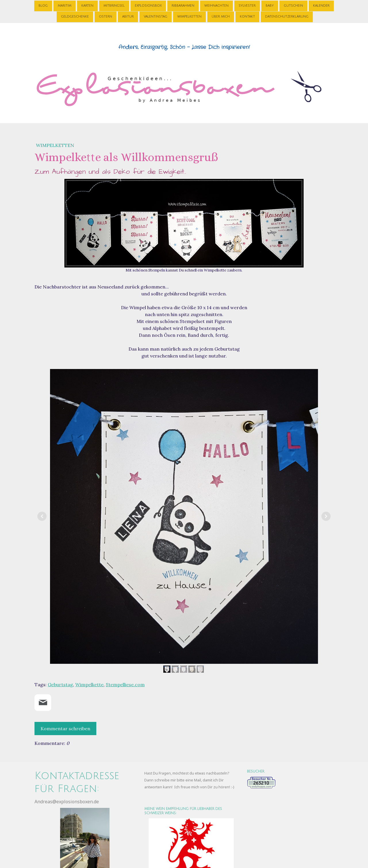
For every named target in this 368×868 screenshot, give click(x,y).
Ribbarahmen (183, 5)
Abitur (128, 17)
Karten (87, 5)
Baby (270, 5)
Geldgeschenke (75, 17)
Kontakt (247, 17)
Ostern (106, 17)
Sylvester (247, 5)
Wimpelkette (89, 685)
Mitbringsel (114, 5)
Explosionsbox (148, 5)
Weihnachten (216, 5)
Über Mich (221, 17)
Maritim (65, 5)
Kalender (321, 5)
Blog (43, 5)
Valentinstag (156, 17)
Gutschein (293, 5)
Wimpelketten (189, 17)
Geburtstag (60, 685)
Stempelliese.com (125, 685)
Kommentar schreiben (65, 729)
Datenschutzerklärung (287, 17)
